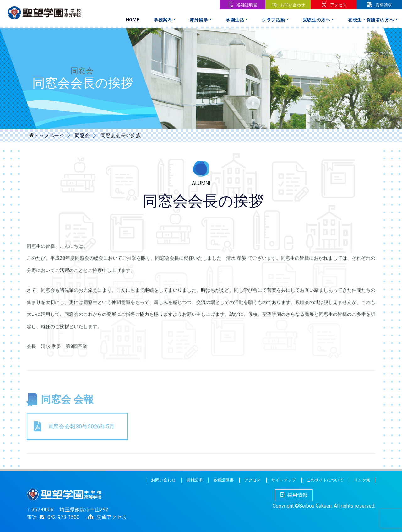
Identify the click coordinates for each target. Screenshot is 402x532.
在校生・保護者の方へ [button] (371, 20)
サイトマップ (284, 480)
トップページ (49, 135)
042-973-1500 (58, 517)
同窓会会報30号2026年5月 (81, 462)
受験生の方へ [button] (317, 20)
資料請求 (384, 5)
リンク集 (362, 480)
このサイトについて (325, 480)
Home (133, 20)
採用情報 (294, 495)
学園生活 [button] (235, 20)
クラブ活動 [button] (273, 20)
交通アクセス (111, 517)
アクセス (338, 5)
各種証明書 (247, 5)
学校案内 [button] (163, 20)
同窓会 (82, 135)
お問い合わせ (293, 5)
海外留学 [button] (199, 20)
